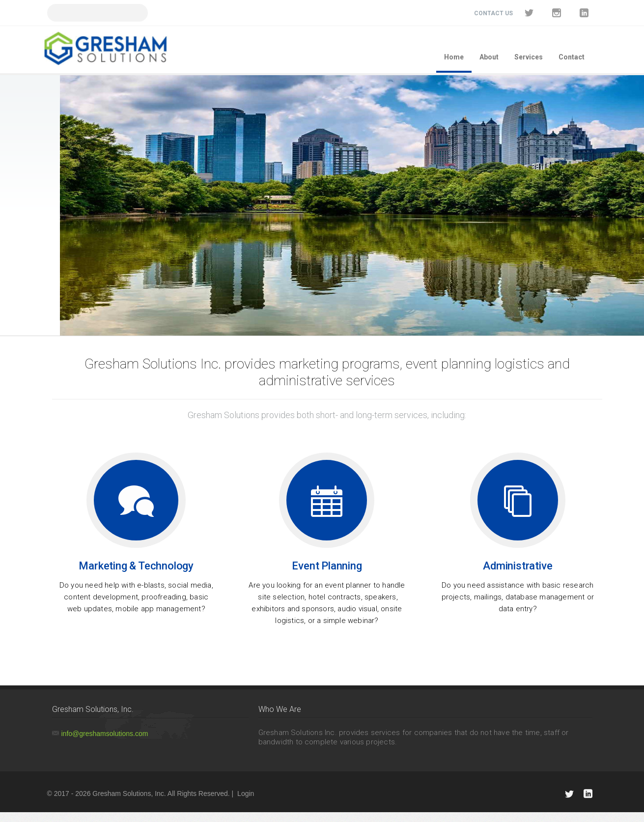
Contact (572, 57)
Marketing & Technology (136, 566)
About (489, 57)
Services (529, 57)
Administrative (518, 566)
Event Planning (327, 566)
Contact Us (493, 13)
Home (454, 57)
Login (246, 794)
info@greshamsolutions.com (105, 734)
